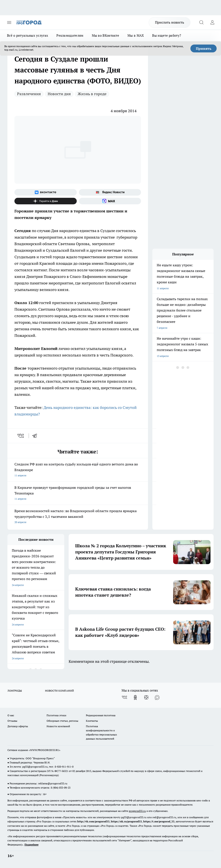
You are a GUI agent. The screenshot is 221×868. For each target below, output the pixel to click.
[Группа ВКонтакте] (46, 192)
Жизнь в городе (92, 94)
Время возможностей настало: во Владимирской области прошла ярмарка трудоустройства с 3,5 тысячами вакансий (78, 517)
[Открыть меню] (9, 22)
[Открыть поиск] (201, 22)
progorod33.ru (137, 811)
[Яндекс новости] (110, 192)
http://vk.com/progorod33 (93, 821)
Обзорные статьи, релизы (62, 721)
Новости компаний (58, 726)
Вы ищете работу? (167, 35)
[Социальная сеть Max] (110, 201)
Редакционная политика (101, 715)
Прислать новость (170, 22)
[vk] (21, 436)
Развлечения (29, 94)
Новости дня (59, 94)
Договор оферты (18, 726)
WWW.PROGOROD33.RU (44, 750)
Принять (204, 48)
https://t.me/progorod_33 (159, 821)
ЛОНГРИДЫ (15, 691)
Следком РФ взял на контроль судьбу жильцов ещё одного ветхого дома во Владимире (78, 470)
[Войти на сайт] (212, 22)
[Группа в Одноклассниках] (135, 697)
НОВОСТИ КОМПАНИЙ (59, 691)
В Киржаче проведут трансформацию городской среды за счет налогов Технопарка (78, 493)
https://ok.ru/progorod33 (126, 821)
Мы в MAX (136, 35)
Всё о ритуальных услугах (28, 35)
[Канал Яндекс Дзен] (46, 201)
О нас (11, 715)
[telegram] (36, 436)
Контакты (92, 721)
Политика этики (56, 715)
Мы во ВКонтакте (106, 35)
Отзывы (12, 721)
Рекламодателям (70, 35)
